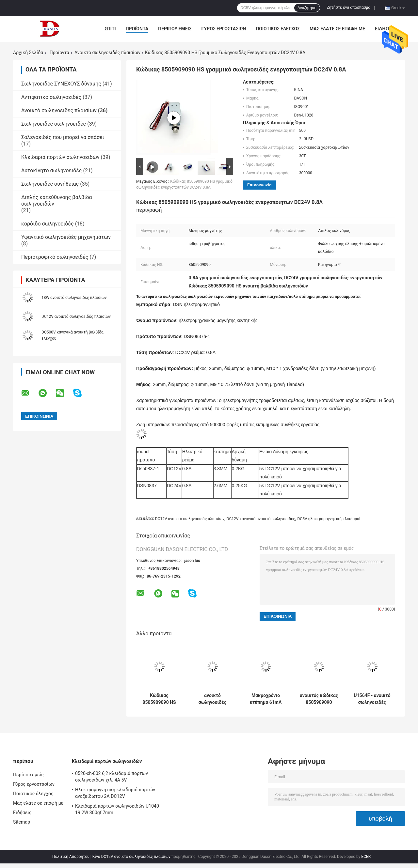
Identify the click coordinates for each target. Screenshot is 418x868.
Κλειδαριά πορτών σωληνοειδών (60, 157)
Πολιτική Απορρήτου (71, 857)
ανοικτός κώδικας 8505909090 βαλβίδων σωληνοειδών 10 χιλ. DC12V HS (319, 699)
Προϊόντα (137, 29)
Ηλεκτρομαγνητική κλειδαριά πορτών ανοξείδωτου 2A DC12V (115, 793)
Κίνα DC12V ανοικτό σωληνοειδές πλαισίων (131, 857)
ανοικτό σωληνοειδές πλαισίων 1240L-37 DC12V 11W (212, 699)
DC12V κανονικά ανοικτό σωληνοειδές (261, 519)
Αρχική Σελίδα (28, 53)
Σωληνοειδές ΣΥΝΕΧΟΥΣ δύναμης (61, 84)
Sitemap (22, 822)
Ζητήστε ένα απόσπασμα (349, 8)
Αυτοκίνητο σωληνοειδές (52, 170)
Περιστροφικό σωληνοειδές (55, 257)
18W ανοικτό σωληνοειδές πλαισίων (74, 298)
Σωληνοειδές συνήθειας (50, 184)
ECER (366, 857)
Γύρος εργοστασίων (224, 29)
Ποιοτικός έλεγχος (278, 29)
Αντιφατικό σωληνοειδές (51, 97)
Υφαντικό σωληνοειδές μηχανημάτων (66, 237)
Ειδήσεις (385, 29)
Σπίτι (110, 29)
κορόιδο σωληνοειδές (48, 224)
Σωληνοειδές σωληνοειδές (54, 124)
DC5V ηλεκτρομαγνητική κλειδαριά (329, 519)
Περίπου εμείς (175, 29)
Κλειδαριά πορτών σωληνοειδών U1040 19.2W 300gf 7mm (117, 809)
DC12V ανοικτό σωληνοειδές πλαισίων (76, 317)
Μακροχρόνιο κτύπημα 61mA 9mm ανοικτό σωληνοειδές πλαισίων (266, 699)
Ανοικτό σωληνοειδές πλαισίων (107, 53)
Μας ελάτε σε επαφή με (337, 29)
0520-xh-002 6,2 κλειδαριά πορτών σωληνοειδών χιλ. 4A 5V (112, 777)
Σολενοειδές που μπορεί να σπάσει (63, 137)
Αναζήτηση (307, 8)
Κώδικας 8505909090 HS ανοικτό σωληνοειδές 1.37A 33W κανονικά (159, 699)
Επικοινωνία (259, 185)
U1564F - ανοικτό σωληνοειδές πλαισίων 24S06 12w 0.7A (372, 699)
